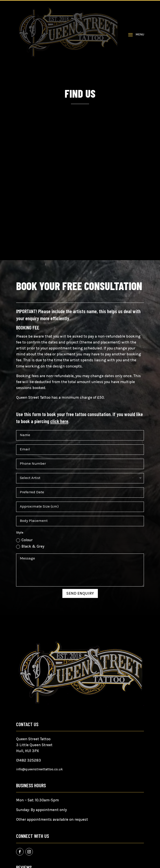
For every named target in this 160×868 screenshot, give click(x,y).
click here (59, 421)
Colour (24, 540)
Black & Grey (30, 546)
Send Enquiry (80, 593)
